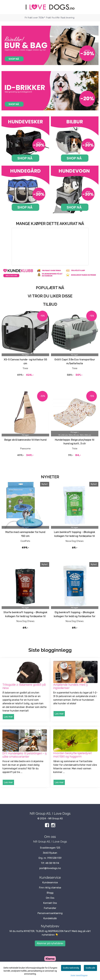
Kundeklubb (50, 918)
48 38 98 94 (52, 863)
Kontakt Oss (50, 903)
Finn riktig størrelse (50, 888)
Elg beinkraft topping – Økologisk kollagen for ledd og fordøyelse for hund (75, 616)
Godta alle (90, 968)
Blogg (50, 893)
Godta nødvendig (71, 968)
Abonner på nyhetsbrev (50, 943)
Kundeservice (50, 882)
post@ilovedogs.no (50, 868)
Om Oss (50, 898)
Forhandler (50, 908)
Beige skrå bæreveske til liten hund (25, 440)
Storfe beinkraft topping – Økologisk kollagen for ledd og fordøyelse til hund (25, 616)
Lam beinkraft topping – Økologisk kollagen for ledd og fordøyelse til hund (75, 536)
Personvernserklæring (50, 913)
